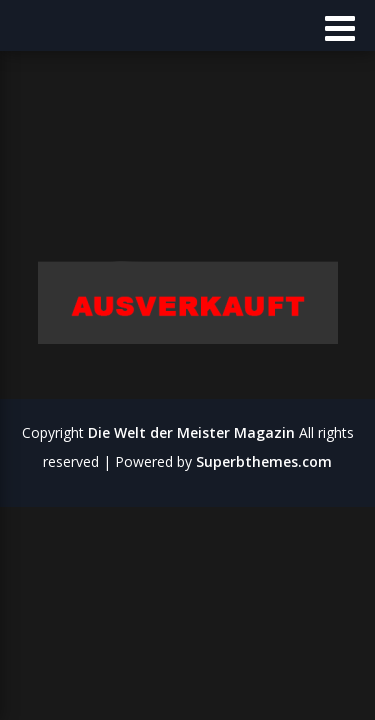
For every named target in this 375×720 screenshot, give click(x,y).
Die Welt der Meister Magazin (191, 432)
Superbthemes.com (264, 461)
